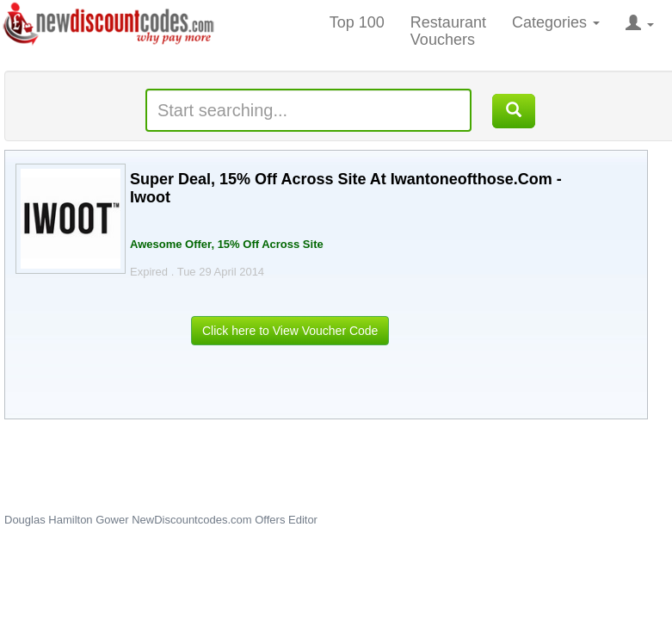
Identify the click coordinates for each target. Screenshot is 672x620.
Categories (556, 22)
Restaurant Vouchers (448, 31)
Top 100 (357, 22)
